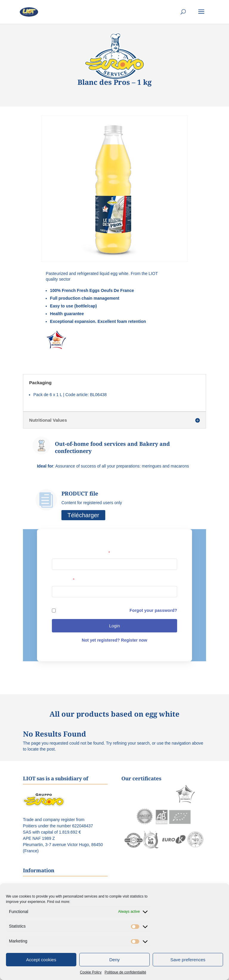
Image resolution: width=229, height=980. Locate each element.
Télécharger (83, 515)
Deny (114, 960)
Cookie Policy (91, 972)
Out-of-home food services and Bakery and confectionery (112, 447)
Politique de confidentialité (125, 972)
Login (115, 626)
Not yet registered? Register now (114, 640)
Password (63, 580)
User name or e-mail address (81, 553)
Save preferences (188, 960)
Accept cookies (41, 960)
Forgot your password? (153, 610)
